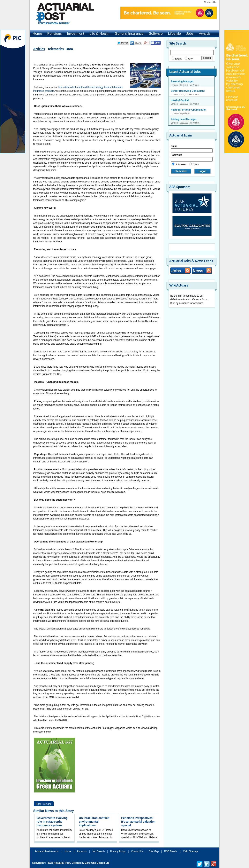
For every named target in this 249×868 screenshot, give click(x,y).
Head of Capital (180, 100)
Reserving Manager (182, 81)
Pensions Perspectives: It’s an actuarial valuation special (138, 822)
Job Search (99, 851)
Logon (202, 171)
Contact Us (210, 2)
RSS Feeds (170, 851)
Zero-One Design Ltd (97, 863)
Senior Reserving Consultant (188, 91)
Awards (205, 34)
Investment (76, 34)
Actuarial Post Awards (47, 851)
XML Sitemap (190, 851)
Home (37, 34)
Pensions (54, 34)
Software (156, 34)
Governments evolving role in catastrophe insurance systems (52, 822)
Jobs (190, 34)
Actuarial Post (62, 863)
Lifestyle (174, 34)
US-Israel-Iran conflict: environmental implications (94, 822)
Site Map (154, 851)
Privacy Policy (118, 851)
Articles (39, 49)
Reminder (181, 171)
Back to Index (44, 804)
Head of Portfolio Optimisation (188, 110)
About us (82, 851)
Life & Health (99, 34)
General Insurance (129, 34)
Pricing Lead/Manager (184, 119)
